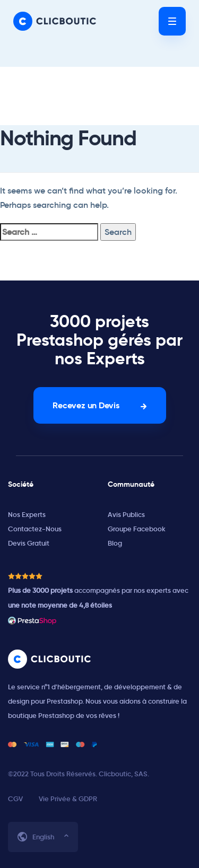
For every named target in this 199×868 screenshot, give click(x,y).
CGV (15, 799)
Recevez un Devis (86, 405)
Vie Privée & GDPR (68, 799)
